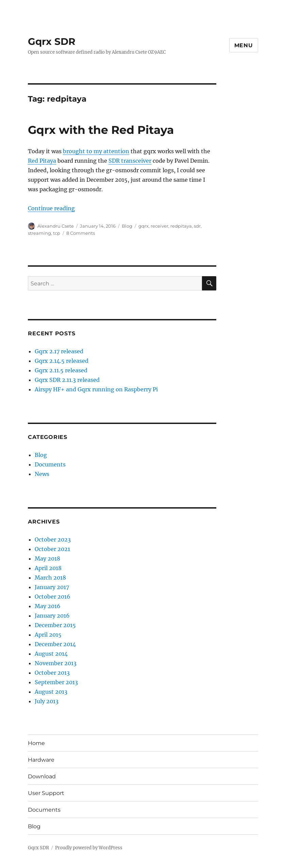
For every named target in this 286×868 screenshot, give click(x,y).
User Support (46, 793)
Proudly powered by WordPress (89, 848)
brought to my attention (96, 151)
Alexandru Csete (56, 226)
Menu (244, 45)
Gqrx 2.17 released (59, 351)
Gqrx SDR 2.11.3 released (67, 380)
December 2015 (55, 625)
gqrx (144, 226)
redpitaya (181, 226)
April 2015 (48, 635)
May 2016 (48, 606)
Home (36, 743)
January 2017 (52, 587)
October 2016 (53, 597)
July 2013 (47, 701)
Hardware (41, 760)
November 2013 (56, 663)
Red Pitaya (42, 161)
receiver (159, 226)
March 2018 (50, 578)
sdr (197, 226)
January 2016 (52, 616)
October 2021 (52, 549)
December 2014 (55, 644)
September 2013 (56, 682)
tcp (57, 233)
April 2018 (48, 568)
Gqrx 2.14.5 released (62, 361)
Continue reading (51, 208)
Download (42, 776)
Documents (50, 464)
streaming (39, 233)
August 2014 (51, 654)
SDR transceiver (130, 161)
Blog (127, 226)
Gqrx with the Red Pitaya (101, 130)
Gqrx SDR (52, 41)
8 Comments (81, 233)
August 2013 (51, 692)
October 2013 (52, 673)
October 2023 (53, 539)
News (42, 474)
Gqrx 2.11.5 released (61, 370)
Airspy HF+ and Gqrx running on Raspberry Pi (96, 389)
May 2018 (47, 559)
